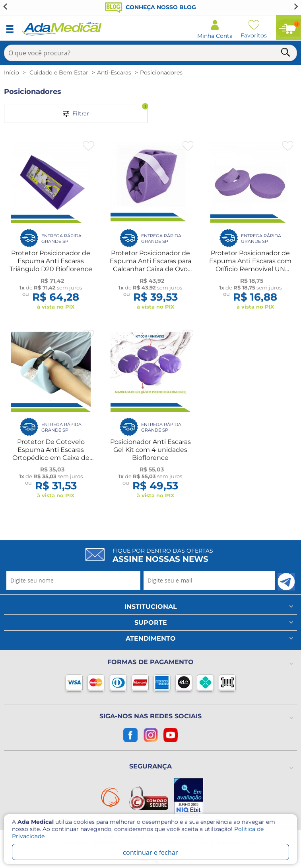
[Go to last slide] (6, 6)
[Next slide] (295, 6)
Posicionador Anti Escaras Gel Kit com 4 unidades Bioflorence (150, 450)
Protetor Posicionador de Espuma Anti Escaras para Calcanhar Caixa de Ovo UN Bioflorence (150, 265)
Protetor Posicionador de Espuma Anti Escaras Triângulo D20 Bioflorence (51, 261)
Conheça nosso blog (150, 7)
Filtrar (105, 110)
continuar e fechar (150, 852)
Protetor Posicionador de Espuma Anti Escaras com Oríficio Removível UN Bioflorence (250, 265)
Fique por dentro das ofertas (163, 555)
